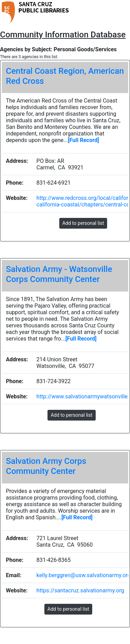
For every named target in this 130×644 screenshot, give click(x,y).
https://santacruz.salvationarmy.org (80, 590)
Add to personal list (83, 223)
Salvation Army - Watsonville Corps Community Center (59, 274)
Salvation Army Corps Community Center (46, 466)
